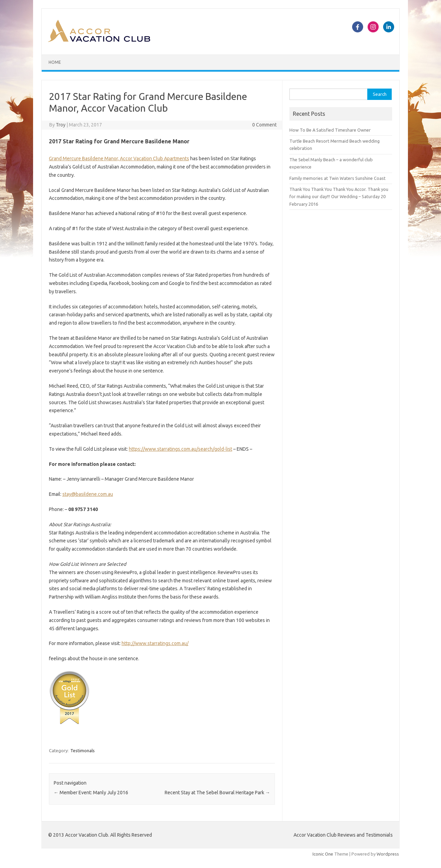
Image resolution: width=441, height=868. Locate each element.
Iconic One (323, 854)
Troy (61, 125)
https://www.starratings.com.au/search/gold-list (181, 449)
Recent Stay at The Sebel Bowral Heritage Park (217, 793)
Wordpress (388, 854)
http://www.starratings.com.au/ (155, 643)
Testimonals (83, 750)
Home (55, 62)
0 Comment (264, 125)
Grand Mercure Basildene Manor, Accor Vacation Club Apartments (119, 159)
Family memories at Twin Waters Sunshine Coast (337, 178)
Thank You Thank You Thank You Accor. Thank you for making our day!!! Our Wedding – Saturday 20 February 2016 (339, 197)
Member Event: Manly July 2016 (91, 793)
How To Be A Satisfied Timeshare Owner (330, 130)
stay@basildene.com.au (88, 494)
